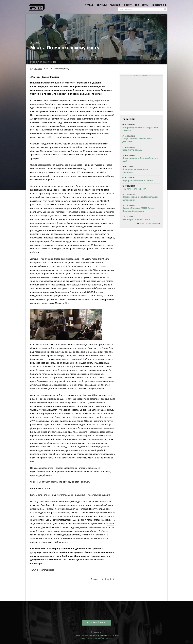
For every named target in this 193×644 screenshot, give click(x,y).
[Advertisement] (141, 93)
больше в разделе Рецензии (149, 224)
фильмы (90, 5)
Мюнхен (53, 62)
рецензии (115, 5)
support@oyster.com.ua (91, 638)
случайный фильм (96, 623)
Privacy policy (106, 638)
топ (137, 5)
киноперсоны (160, 5)
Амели (110, 524)
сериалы (102, 5)
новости (127, 5)
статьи (145, 5)
